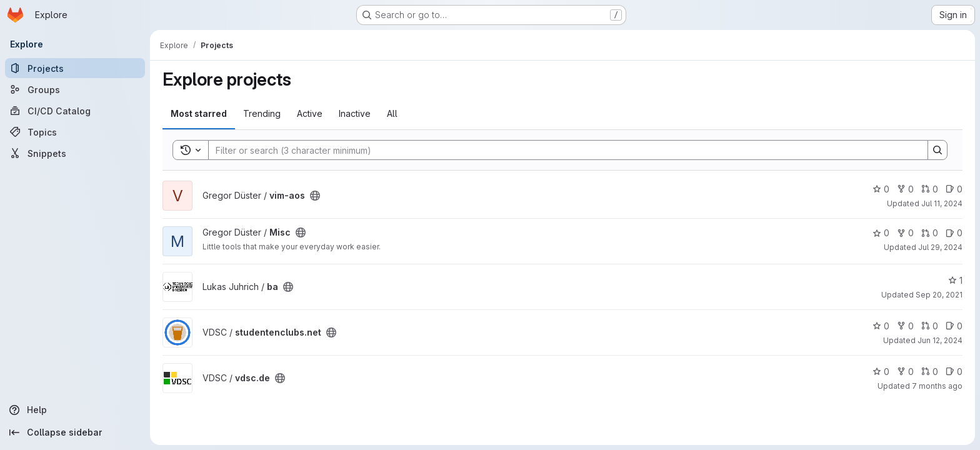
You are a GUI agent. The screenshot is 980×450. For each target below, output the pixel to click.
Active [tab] (310, 113)
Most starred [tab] (199, 113)
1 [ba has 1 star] (955, 280)
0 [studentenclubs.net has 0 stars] (881, 326)
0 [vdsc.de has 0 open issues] (954, 372)
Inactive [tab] (355, 113)
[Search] (562, 150)
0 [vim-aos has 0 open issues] (954, 189)
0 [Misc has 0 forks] (905, 233)
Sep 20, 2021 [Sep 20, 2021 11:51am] (939, 295)
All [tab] (392, 113)
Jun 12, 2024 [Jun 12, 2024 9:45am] (940, 340)
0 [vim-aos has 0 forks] (905, 189)
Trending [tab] (262, 113)
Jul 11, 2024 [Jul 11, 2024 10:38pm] (942, 203)
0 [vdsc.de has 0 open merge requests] (930, 372)
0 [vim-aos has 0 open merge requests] (930, 189)
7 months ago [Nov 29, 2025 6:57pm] (937, 386)
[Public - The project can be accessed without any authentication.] (315, 196)
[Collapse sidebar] (75, 432)
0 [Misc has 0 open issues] (954, 233)
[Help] (75, 410)
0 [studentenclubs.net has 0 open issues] (954, 326)
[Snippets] (75, 153)
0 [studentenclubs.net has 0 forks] (905, 326)
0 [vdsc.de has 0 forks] (905, 372)
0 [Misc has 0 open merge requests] (930, 233)
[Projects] (75, 68)
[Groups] (75, 89)
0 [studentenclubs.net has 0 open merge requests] (930, 326)
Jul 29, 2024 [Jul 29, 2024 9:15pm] (940, 247)
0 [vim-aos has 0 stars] (881, 189)
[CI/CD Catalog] (75, 111)
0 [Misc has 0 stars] (881, 233)
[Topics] (75, 132)
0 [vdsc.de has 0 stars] (881, 372)
